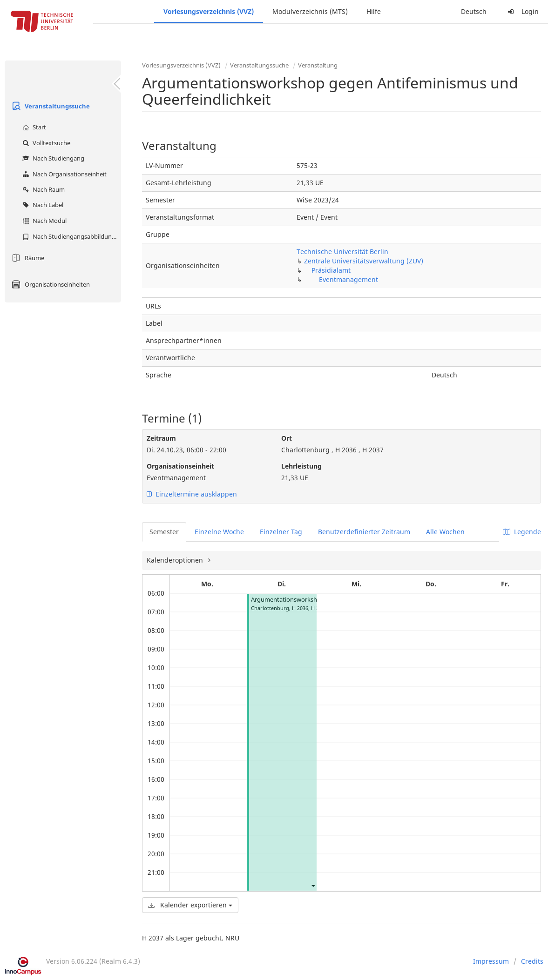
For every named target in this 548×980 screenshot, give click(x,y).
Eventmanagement (348, 279)
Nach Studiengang (52, 158)
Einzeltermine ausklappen (192, 494)
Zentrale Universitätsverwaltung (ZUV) (364, 261)
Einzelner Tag (281, 532)
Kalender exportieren (190, 905)
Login (522, 11)
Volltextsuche (45, 143)
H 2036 (300, 608)
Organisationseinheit (180, 466)
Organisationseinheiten (50, 284)
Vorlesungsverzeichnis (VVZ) (209, 11)
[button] (313, 885)
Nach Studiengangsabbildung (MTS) (71, 236)
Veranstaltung (318, 65)
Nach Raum (42, 189)
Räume (27, 258)
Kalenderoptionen (176, 560)
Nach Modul (43, 221)
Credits (532, 961)
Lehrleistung (301, 466)
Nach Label (42, 205)
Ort (287, 438)
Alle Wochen (445, 532)
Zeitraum (161, 438)
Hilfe (374, 11)
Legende (522, 532)
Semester (164, 532)
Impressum (491, 961)
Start (33, 127)
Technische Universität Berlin (342, 252)
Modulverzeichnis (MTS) (310, 11)
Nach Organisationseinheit (63, 174)
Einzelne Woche (219, 532)
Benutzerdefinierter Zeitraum (364, 532)
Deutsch (474, 11)
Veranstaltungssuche (50, 106)
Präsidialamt (331, 270)
